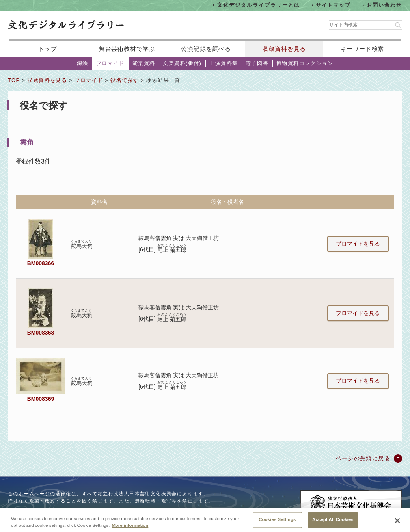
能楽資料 (144, 63)
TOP (14, 80)
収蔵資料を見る (284, 49)
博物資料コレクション (305, 63)
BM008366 (41, 263)
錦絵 (83, 63)
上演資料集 (224, 63)
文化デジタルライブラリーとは (258, 5)
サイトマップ (334, 5)
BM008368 (41, 333)
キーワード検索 (362, 49)
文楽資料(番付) (182, 63)
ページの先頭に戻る (363, 458)
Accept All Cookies (333, 523)
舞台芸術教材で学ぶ (127, 49)
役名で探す (125, 80)
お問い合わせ (384, 5)
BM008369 (41, 399)
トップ (48, 49)
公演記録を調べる (206, 49)
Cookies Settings (277, 523)
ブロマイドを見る (358, 244)
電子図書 (257, 63)
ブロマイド (110, 63)
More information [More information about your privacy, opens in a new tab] (130, 529)
